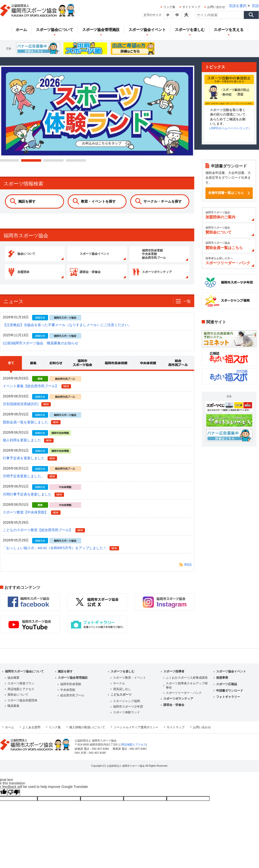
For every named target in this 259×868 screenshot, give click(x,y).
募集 (34, 370)
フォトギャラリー (228, 702)
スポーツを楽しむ (123, 676)
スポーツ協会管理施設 (73, 683)
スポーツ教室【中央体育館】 (25, 517)
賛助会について (18, 699)
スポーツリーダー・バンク (184, 698)
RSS (188, 570)
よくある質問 (31, 732)
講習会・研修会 (100, 275)
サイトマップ (191, 7)
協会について (36, 255)
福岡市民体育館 (116, 370)
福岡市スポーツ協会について (24, 676)
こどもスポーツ (121, 699)
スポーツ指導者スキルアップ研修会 (187, 690)
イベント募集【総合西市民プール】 (31, 391)
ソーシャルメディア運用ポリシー (136, 732)
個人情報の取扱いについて (87, 732)
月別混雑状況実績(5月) (21, 409)
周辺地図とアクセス (21, 694)
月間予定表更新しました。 (24, 481)
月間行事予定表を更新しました (27, 499)
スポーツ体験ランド (127, 717)
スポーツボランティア (167, 275)
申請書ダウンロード (230, 695)
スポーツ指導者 (174, 676)
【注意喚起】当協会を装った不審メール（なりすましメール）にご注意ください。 (67, 330)
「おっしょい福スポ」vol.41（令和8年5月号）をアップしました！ (55, 553)
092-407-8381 (138, 753)
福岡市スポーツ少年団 (128, 712)
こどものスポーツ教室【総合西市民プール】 (38, 535)
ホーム (9, 732)
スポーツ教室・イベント (129, 683)
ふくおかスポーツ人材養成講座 (187, 683)
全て (11, 370)
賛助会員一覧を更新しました (25, 427)
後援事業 (222, 683)
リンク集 (169, 7)
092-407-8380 (100, 753)
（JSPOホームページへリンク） (229, 128)
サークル (119, 688)
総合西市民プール (178, 370)
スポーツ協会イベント (105, 255)
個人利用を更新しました (22, 445)
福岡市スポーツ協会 (82, 370)
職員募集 (13, 711)
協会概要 (13, 683)
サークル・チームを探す (163, 201)
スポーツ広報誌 (227, 689)
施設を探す (27, 201)
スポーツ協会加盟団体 (22, 705)
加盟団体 (32, 275)
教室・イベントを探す (98, 201)
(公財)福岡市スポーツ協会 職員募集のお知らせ (40, 348)
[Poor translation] (14, 797)
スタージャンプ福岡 (127, 706)
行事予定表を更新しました (24, 463)
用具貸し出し (122, 694)
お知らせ (56, 370)
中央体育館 (148, 370)
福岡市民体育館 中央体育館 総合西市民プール (164, 255)
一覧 (187, 306)
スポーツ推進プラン (21, 688)
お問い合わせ (216, 7)
